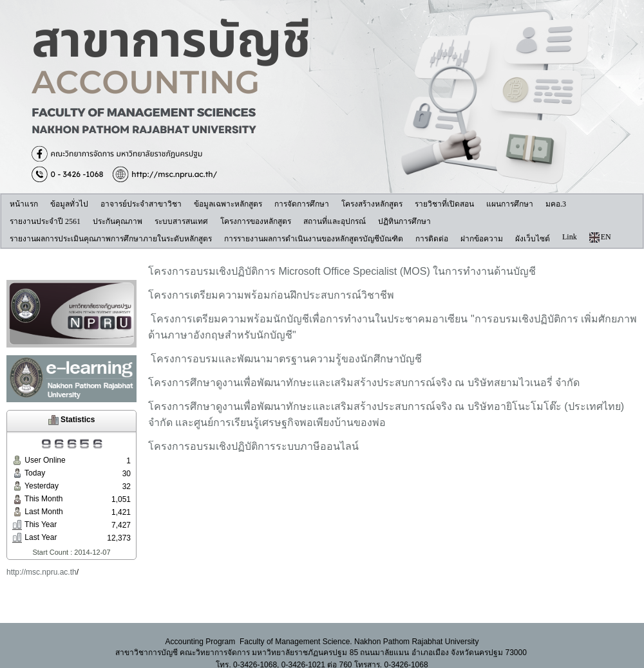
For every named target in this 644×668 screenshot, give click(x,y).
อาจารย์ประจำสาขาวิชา (141, 204)
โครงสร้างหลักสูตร (372, 204)
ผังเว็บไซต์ (533, 239)
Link (570, 237)
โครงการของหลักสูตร (256, 221)
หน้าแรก (24, 204)
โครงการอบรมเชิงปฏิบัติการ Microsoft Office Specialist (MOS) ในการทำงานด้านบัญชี (344, 271)
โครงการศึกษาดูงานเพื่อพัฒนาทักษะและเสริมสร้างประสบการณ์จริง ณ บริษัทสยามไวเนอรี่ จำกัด (364, 383)
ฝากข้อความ (482, 239)
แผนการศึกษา (510, 204)
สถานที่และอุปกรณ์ (335, 221)
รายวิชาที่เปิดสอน (444, 204)
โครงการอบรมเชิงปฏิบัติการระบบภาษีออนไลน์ (253, 446)
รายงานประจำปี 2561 (45, 221)
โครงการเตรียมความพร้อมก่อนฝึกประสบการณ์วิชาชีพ (271, 295)
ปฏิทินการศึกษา (404, 221)
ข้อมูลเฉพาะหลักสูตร (228, 204)
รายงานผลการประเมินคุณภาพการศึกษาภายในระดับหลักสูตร (111, 239)
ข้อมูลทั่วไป (69, 204)
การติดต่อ (432, 239)
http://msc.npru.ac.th (42, 572)
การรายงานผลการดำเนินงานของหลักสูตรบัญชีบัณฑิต (314, 239)
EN (600, 237)
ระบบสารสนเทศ (181, 221)
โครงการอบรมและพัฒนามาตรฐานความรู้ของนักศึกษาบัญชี (285, 359)
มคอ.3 (556, 204)
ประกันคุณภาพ (118, 221)
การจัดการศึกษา (302, 204)
